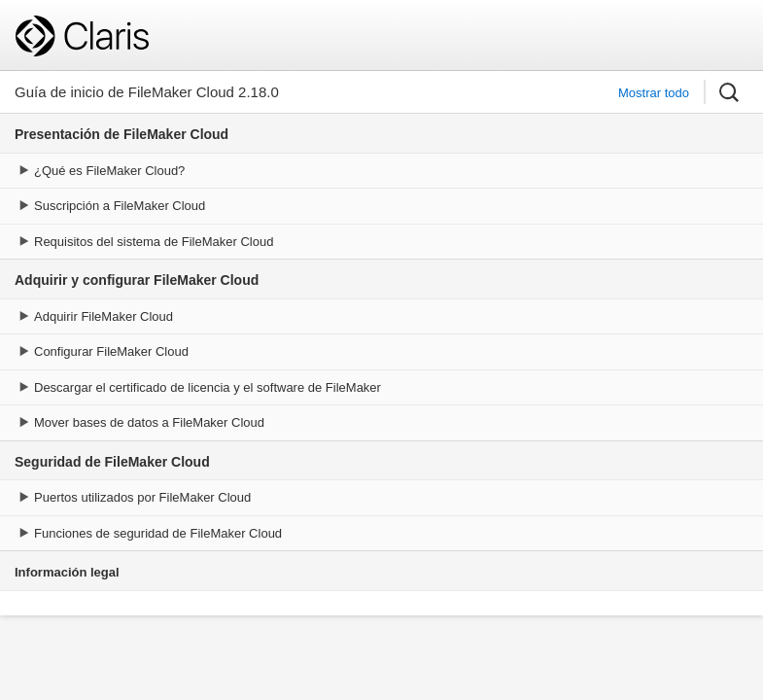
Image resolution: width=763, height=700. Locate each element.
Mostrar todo (654, 93)
